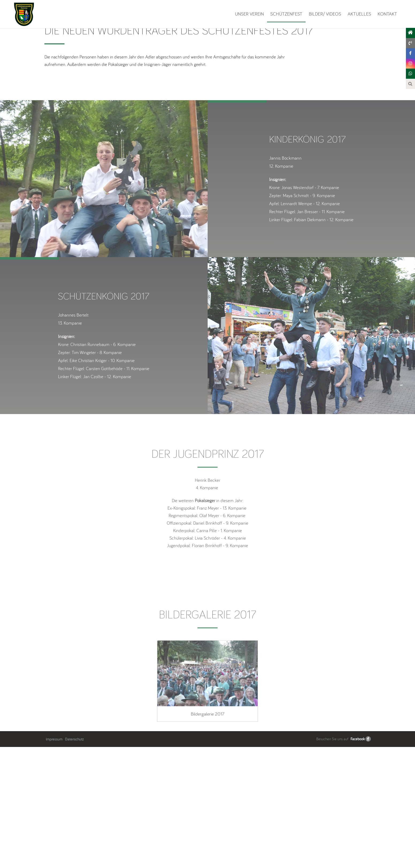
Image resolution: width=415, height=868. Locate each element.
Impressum (54, 860)
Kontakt (387, 14)
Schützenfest (286, 14)
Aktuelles (359, 14)
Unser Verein (249, 14)
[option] (104, 300)
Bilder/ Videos (325, 14)
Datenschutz (74, 860)
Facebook (358, 860)
